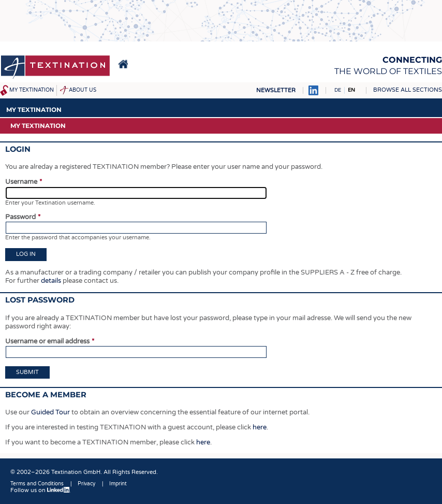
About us (83, 90)
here (260, 427)
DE (338, 90)
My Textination (32, 90)
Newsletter (276, 90)
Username (21, 182)
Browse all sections (408, 90)
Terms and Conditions (37, 484)
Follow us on (40, 490)
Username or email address (47, 341)
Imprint (118, 484)
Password (20, 217)
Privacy (86, 484)
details (51, 281)
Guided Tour (50, 412)
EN (351, 90)
